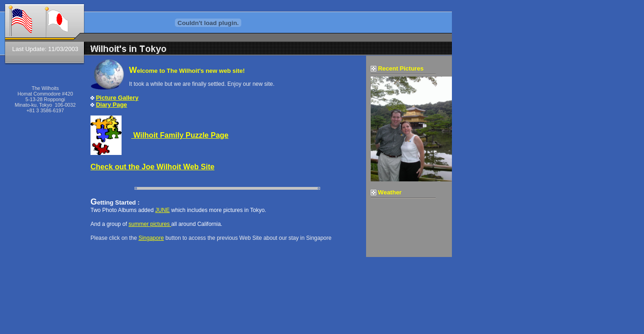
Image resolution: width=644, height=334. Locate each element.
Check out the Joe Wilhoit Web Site (152, 167)
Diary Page (112, 105)
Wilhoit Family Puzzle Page (180, 135)
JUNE (162, 210)
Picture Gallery (117, 98)
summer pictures (150, 224)
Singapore (151, 238)
